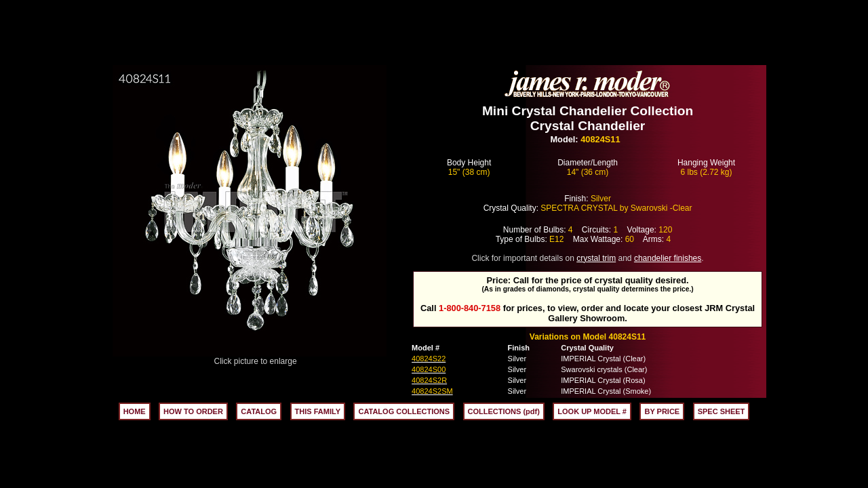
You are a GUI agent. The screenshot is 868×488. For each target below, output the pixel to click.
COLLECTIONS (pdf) (504, 411)
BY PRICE (662, 411)
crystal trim (596, 258)
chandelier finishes (668, 258)
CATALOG (259, 411)
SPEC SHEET (722, 411)
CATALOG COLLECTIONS (404, 411)
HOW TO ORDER (193, 411)
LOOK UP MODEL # (592, 411)
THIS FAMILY (318, 411)
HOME (135, 411)
